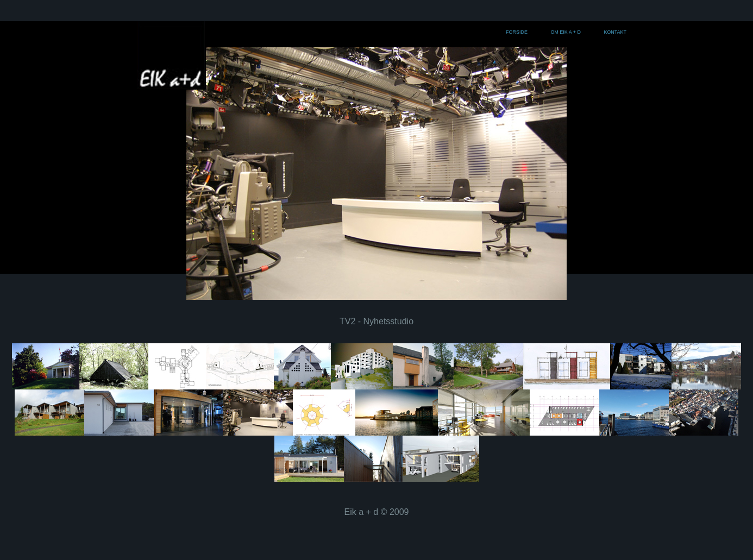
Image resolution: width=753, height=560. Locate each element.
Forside (517, 32)
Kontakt (615, 32)
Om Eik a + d (565, 32)
